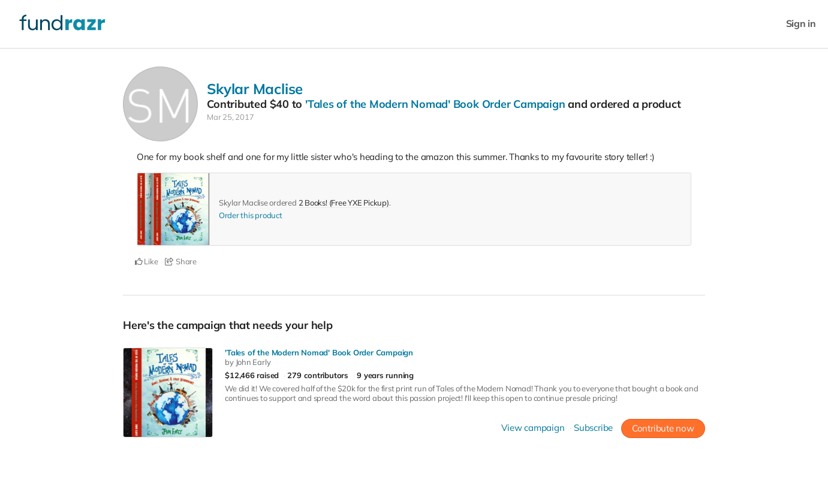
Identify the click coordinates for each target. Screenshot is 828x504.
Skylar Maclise (255, 89)
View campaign (533, 428)
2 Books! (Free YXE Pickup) (344, 203)
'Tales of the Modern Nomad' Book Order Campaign (435, 104)
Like (147, 261)
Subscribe (593, 428)
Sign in (801, 24)
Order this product (251, 215)
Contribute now (663, 428)
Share (180, 261)
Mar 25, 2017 (230, 117)
